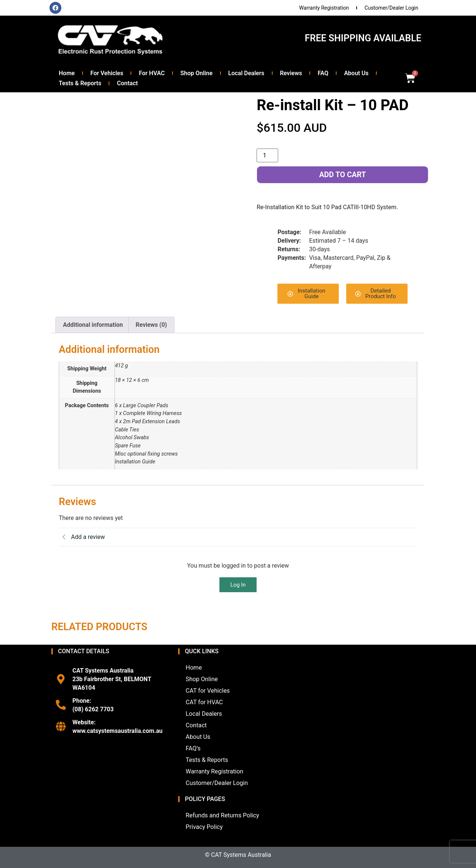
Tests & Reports (80, 83)
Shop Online (197, 73)
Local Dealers (246, 73)
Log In (238, 585)
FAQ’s (193, 748)
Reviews (291, 73)
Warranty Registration (324, 8)
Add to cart (342, 175)
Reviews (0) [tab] (151, 325)
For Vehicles (107, 73)
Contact (127, 83)
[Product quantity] (267, 155)
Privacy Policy (204, 827)
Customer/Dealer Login (391, 8)
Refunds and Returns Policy (222, 815)
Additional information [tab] (93, 325)
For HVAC (152, 73)
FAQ (323, 73)
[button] (308, 294)
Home (67, 73)
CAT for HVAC (204, 702)
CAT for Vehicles (207, 691)
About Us (356, 73)
